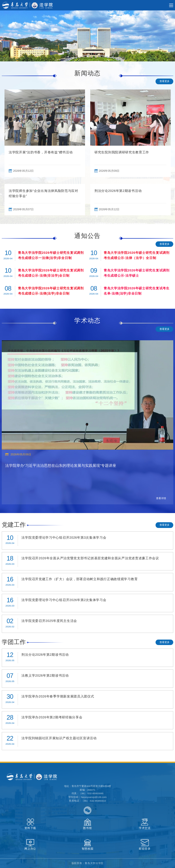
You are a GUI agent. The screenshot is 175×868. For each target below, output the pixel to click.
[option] (87, 36)
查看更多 (165, 81)
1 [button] (158, 48)
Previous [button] (4, 133)
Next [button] (171, 133)
